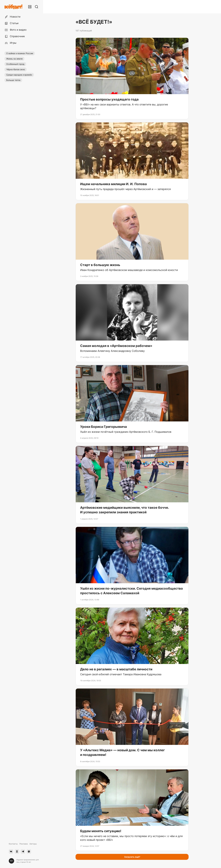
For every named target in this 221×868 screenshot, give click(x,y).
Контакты (13, 844)
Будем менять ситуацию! (101, 831)
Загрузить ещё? (132, 857)
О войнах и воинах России (20, 53)
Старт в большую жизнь (100, 265)
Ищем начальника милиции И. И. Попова (113, 184)
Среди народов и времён (19, 75)
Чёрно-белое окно (16, 69)
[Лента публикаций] (30, 7)
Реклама (24, 844)
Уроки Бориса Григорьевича (104, 427)
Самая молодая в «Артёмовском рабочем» (116, 346)
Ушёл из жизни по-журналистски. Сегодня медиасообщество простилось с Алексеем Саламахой (132, 591)
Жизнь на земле (14, 59)
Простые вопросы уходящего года (109, 99)
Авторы (33, 844)
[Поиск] (36, 7)
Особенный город (15, 64)
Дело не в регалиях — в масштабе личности (116, 669)
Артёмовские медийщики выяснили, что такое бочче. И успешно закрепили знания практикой (125, 510)
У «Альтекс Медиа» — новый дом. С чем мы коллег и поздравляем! (122, 752)
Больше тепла (13, 80)
